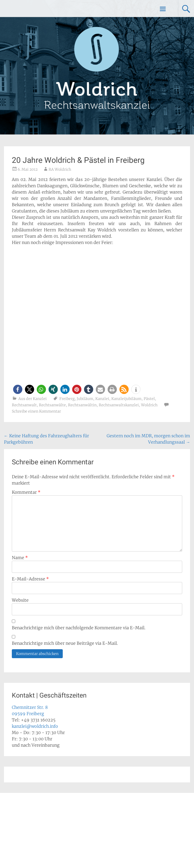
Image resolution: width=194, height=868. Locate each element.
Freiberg (67, 399)
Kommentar (26, 492)
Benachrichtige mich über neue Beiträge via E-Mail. (65, 643)
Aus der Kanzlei (33, 399)
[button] (18, 389)
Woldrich (149, 405)
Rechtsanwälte (52, 405)
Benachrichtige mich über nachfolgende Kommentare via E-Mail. (79, 628)
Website (20, 600)
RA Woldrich (60, 169)
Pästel (149, 399)
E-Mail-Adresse (30, 579)
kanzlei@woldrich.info (35, 726)
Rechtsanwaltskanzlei (119, 405)
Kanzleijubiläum (126, 399)
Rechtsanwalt (24, 405)
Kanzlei (102, 399)
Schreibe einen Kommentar (36, 411)
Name (20, 558)
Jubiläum (85, 399)
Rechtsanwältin (82, 405)
